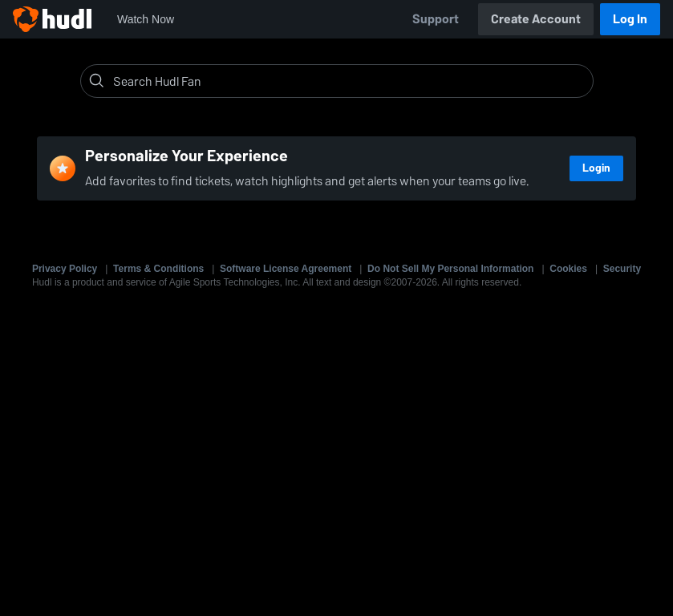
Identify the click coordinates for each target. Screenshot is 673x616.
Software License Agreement (286, 269)
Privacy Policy (65, 269)
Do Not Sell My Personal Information (450, 269)
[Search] (350, 81)
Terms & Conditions (158, 269)
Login (596, 168)
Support (436, 19)
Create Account (536, 19)
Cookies (568, 269)
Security (622, 269)
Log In (630, 19)
